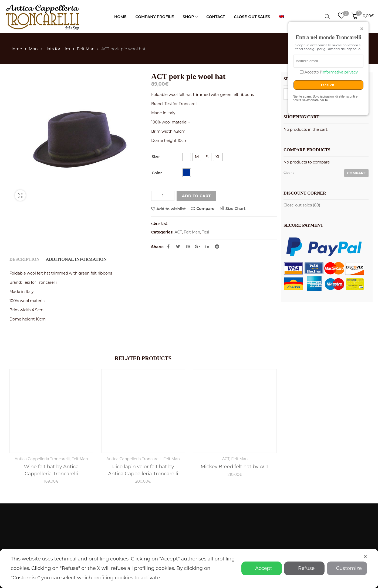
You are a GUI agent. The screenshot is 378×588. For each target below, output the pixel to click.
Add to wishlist (171, 209)
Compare (203, 208)
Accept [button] (262, 568)
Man (33, 49)
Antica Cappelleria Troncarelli (42, 459)
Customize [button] (347, 568)
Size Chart (233, 209)
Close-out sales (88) (302, 205)
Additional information (76, 259)
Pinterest (188, 246)
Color (157, 173)
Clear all (290, 173)
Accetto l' (331, 72)
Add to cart (196, 196)
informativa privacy (340, 72)
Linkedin (207, 246)
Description (24, 259)
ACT (178, 232)
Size (156, 157)
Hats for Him (57, 49)
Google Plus (198, 246)
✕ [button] (365, 557)
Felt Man (86, 49)
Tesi (205, 232)
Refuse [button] (304, 568)
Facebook (168, 246)
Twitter (178, 246)
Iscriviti (328, 85)
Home (16, 49)
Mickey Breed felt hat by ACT (235, 467)
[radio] (187, 157)
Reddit (217, 246)
